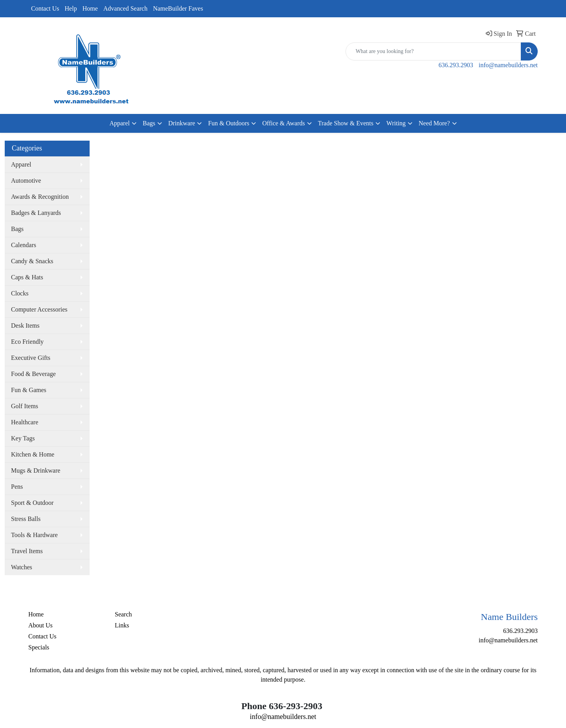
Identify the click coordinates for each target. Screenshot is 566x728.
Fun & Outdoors (229, 123)
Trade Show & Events (346, 123)
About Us (40, 625)
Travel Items (27, 551)
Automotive (26, 181)
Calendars (24, 245)
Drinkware (182, 123)
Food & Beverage (33, 374)
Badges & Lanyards (36, 213)
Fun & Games (29, 390)
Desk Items (25, 325)
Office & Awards (283, 123)
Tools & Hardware (34, 535)
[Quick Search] (433, 51)
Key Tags (23, 438)
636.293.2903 (456, 65)
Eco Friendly (27, 342)
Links (122, 625)
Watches (22, 567)
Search (123, 614)
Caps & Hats (27, 277)
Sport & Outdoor (32, 503)
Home (90, 8)
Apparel (119, 123)
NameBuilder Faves (178, 8)
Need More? (434, 123)
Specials (39, 647)
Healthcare (25, 422)
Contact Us (45, 8)
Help (71, 8)
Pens (17, 487)
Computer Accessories (39, 309)
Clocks (20, 293)
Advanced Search (125, 8)
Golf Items (25, 406)
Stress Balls (26, 519)
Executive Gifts (31, 358)
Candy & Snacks (32, 261)
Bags (149, 123)
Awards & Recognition (40, 197)
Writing (396, 123)
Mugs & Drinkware (36, 470)
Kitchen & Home (33, 454)
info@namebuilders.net (508, 65)
